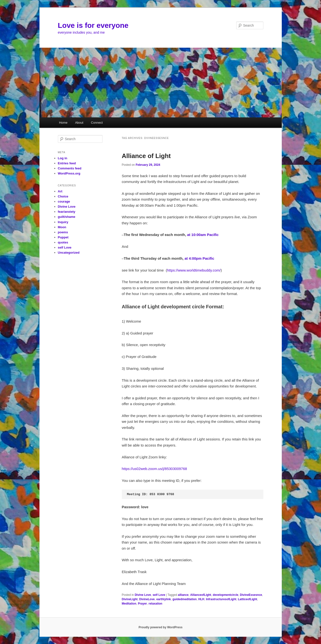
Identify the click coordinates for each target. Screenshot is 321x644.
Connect (97, 123)
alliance (183, 595)
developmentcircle (225, 595)
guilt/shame (67, 217)
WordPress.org (69, 173)
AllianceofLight (201, 595)
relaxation (155, 604)
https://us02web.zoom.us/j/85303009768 (154, 469)
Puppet (63, 237)
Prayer (142, 604)
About (79, 123)
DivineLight (130, 599)
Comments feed (70, 168)
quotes (63, 242)
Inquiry (63, 222)
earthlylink (164, 599)
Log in (63, 158)
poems (63, 232)
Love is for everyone (93, 25)
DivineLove (147, 599)
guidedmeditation (185, 599)
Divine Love (143, 595)
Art (60, 191)
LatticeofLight (247, 599)
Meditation (129, 604)
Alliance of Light (146, 156)
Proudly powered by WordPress (160, 627)
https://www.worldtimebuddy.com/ (194, 270)
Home (63, 123)
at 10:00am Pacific (203, 235)
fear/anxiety (67, 212)
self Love (159, 595)
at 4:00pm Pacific (200, 258)
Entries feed (67, 163)
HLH (201, 599)
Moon (62, 227)
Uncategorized (69, 253)
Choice (63, 196)
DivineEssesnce (251, 595)
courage (64, 201)
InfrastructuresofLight (221, 599)
